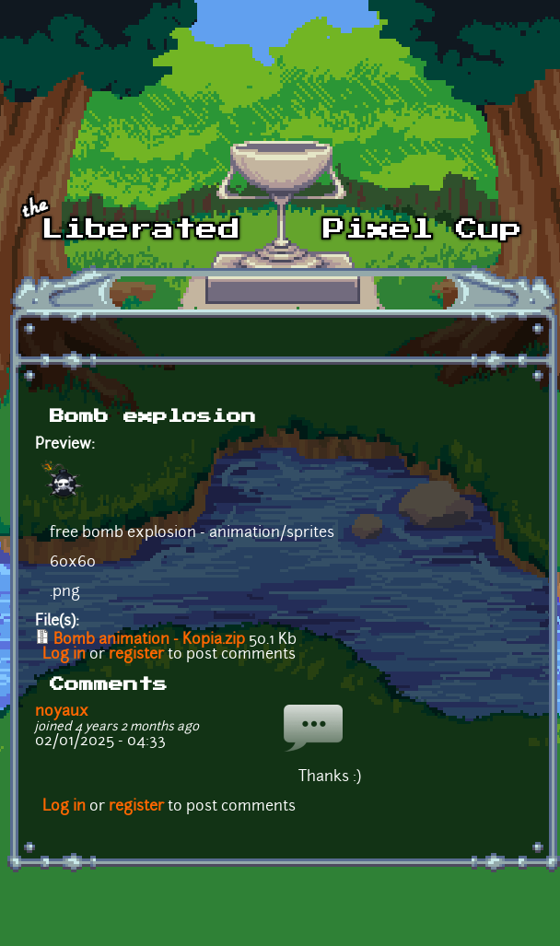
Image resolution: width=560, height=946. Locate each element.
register (136, 655)
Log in (64, 655)
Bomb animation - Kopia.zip (149, 640)
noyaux (62, 712)
